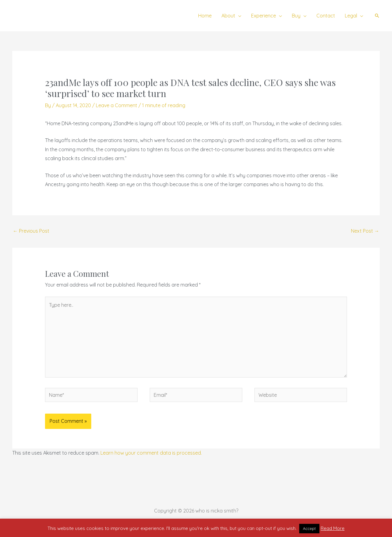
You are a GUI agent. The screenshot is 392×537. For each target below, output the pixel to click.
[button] (238, 16)
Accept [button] (309, 528)
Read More (333, 528)
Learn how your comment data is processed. (151, 453)
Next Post (365, 231)
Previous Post (31, 231)
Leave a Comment (117, 105)
